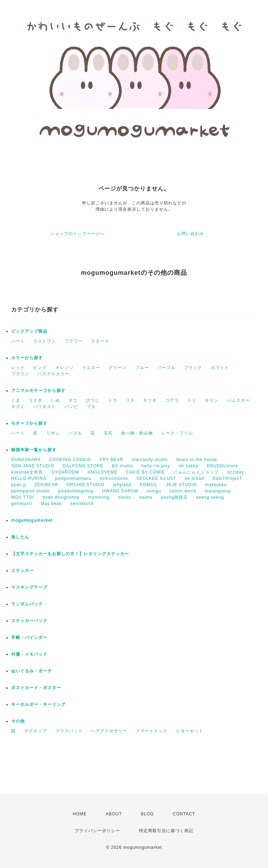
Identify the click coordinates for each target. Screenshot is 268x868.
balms (146, 497)
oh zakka (188, 466)
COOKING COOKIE (70, 460)
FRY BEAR (112, 460)
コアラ (172, 400)
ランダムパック (27, 604)
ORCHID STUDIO (85, 485)
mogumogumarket (32, 520)
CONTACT (184, 814)
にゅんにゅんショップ (196, 472)
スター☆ (100, 341)
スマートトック (152, 731)
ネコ (73, 400)
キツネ (150, 400)
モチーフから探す (29, 423)
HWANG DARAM (120, 491)
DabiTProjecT (227, 478)
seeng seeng (210, 497)
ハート (18, 341)
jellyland (122, 485)
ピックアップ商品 (29, 331)
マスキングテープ (29, 587)
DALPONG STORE (83, 466)
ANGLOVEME (102, 472)
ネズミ (18, 407)
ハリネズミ (44, 407)
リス (130, 400)
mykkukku (216, 485)
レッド (18, 368)
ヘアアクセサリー (109, 731)
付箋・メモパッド (29, 654)
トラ (113, 400)
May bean (51, 504)
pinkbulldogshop (76, 491)
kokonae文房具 (27, 472)
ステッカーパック (29, 621)
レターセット (190, 731)
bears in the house (197, 460)
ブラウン (20, 374)
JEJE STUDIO (181, 485)
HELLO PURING (29, 478)
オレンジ (65, 368)
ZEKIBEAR (46, 485)
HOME (80, 814)
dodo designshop (61, 497)
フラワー (74, 341)
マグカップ (35, 731)
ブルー (142, 368)
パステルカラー (54, 374)
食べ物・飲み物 (137, 433)
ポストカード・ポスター (36, 688)
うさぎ (35, 400)
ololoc (124, 497)
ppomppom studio (30, 491)
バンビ (71, 407)
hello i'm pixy (156, 466)
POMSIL (148, 485)
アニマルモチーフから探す (38, 391)
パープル (166, 368)
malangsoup (218, 491)
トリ (192, 400)
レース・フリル (177, 433)
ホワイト (220, 368)
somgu (154, 491)
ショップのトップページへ (77, 234)
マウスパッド (69, 731)
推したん (20, 537)
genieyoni (22, 504)
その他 (18, 721)
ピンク (40, 368)
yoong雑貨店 (174, 497)
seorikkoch (82, 504)
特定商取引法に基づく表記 (166, 831)
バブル (75, 433)
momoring (99, 497)
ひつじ (93, 400)
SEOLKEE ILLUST (156, 478)
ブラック (193, 368)
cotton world (183, 491)
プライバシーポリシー (97, 831)
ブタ (91, 407)
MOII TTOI (23, 497)
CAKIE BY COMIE (146, 472)
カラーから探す (27, 358)
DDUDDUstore (222, 466)
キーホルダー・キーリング (38, 704)
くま (16, 400)
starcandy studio (150, 460)
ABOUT (114, 814)
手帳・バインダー (29, 637)
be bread (194, 478)
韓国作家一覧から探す (34, 450)
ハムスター (239, 400)
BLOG (147, 814)
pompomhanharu (73, 478)
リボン (53, 433)
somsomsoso (114, 478)
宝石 (108, 433)
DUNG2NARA (26, 460)
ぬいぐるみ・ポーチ (32, 671)
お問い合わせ (191, 234)
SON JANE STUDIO (33, 466)
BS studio (122, 466)
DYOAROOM (65, 472)
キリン (212, 400)
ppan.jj (18, 485)
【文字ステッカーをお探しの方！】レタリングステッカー (70, 554)
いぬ (55, 400)
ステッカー (23, 571)
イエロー (91, 368)
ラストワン (44, 341)
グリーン (118, 368)
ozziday (236, 472)
